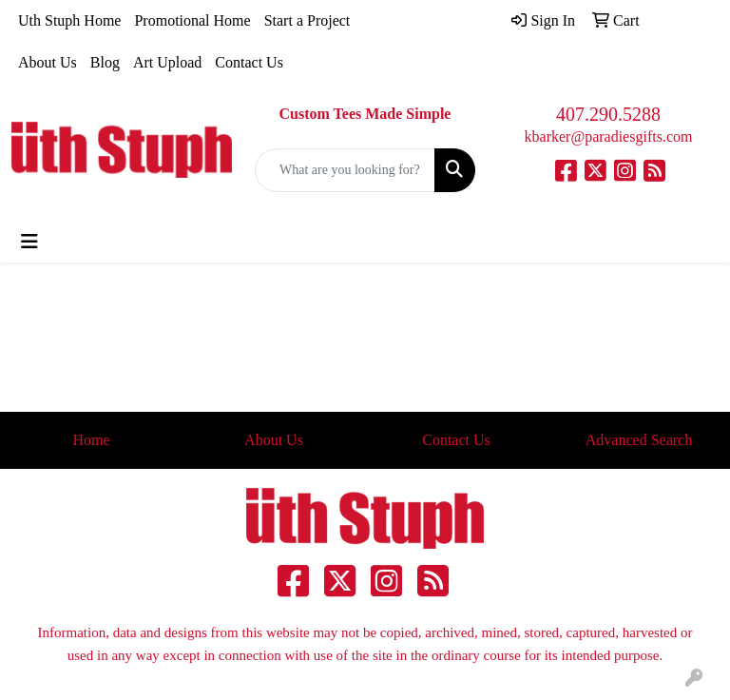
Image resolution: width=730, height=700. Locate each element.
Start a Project (307, 20)
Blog (105, 62)
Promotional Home (192, 20)
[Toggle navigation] (29, 242)
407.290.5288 (608, 114)
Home (91, 440)
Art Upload (167, 62)
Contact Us (249, 62)
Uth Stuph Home (69, 20)
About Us (48, 62)
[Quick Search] (345, 170)
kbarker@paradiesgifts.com (609, 136)
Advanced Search (639, 440)
